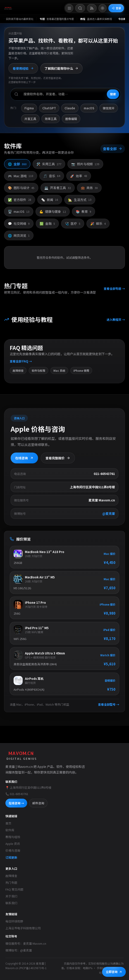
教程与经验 (13, 837)
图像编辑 (71, 119)
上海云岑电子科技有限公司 (23, 928)
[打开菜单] (69, 8)
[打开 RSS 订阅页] (92, 8)
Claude (70, 108)
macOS (89, 108)
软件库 (10, 830)
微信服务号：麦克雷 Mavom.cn (26, 943)
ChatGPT (49, 108)
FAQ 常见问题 (14, 889)
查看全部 (112, 152)
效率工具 (51, 119)
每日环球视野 (14, 921)
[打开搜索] (80, 8)
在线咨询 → (16, 803)
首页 (8, 823)
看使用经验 (23, 68)
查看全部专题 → (114, 291)
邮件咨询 (38, 803)
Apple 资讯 (13, 844)
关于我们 (11, 896)
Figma (29, 108)
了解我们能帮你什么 (61, 68)
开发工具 (30, 119)
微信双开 (109, 108)
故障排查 (11, 876)
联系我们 (11, 903)
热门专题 (11, 883)
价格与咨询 (13, 850)
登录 (116, 8)
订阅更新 (11, 857)
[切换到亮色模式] (103, 8)
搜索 (113, 94)
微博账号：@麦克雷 (19, 950)
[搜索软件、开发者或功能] (65, 94)
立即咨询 (114, 972)
